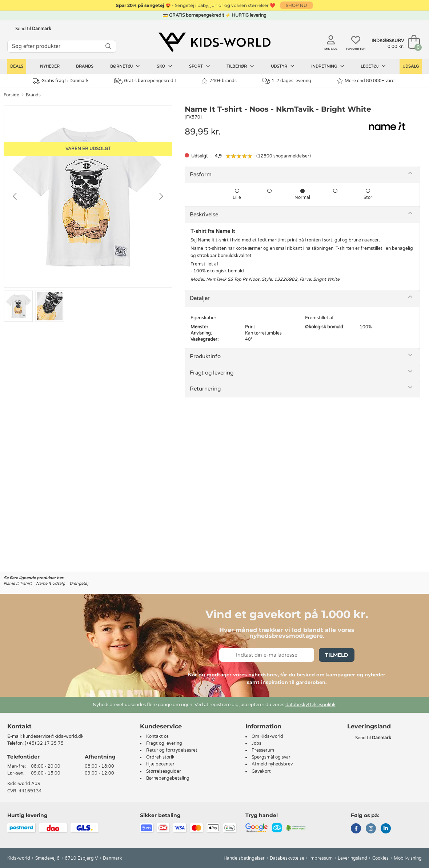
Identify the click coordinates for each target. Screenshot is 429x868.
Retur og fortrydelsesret (172, 750)
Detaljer (200, 298)
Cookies (380, 858)
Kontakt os (157, 736)
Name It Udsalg (51, 583)
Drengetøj (79, 583)
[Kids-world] (214, 43)
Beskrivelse (204, 215)
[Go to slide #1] (18, 306)
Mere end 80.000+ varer (366, 81)
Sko (165, 66)
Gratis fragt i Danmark (61, 81)
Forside (11, 95)
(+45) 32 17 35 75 (44, 743)
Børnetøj (125, 66)
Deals (17, 66)
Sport (200, 66)
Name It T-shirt (18, 583)
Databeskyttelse (287, 858)
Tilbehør (240, 66)
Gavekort (261, 771)
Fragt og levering (212, 373)
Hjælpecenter (160, 764)
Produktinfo (205, 356)
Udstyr (283, 66)
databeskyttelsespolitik (310, 705)
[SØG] (108, 46)
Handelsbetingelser (244, 858)
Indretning (328, 66)
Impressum (321, 858)
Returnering (205, 389)
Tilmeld (337, 655)
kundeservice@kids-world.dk (53, 736)
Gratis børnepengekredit (145, 81)
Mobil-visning (408, 858)
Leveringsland (352, 858)
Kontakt (19, 726)
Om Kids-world (267, 736)
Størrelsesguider (164, 771)
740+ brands (219, 81)
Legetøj (373, 66)
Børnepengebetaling (168, 778)
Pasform (201, 175)
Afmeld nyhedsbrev (272, 764)
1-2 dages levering (287, 81)
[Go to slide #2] (50, 306)
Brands (85, 66)
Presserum (263, 750)
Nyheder (50, 66)
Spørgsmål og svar (271, 757)
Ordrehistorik (160, 757)
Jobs (256, 743)
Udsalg (411, 66)
